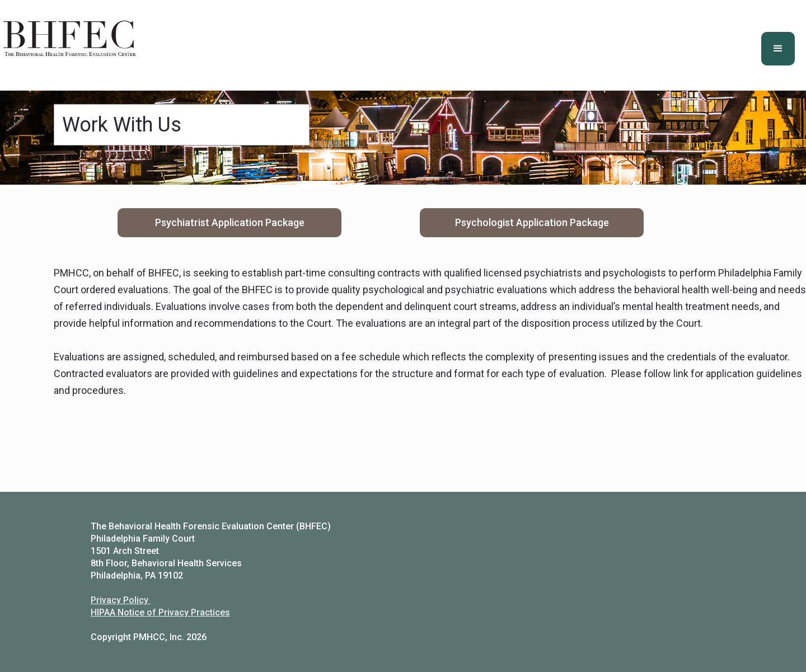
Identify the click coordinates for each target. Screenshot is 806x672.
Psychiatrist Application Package (230, 222)
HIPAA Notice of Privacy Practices (160, 612)
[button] (778, 49)
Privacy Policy (121, 600)
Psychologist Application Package (532, 222)
